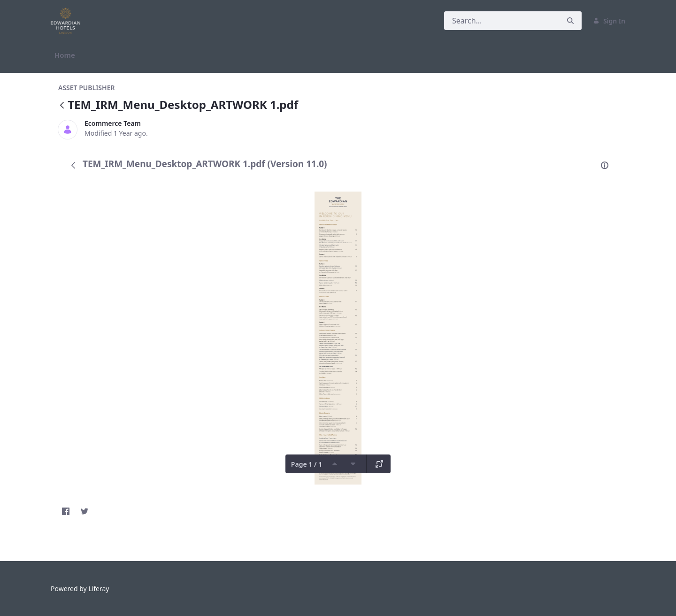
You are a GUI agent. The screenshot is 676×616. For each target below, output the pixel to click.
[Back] (62, 106)
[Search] (502, 21)
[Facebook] (66, 511)
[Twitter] (84, 511)
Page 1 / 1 (307, 464)
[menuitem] (65, 55)
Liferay (99, 589)
